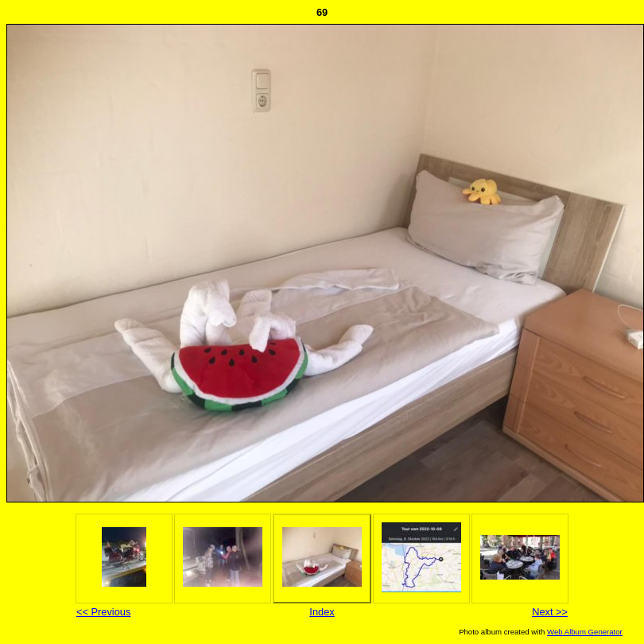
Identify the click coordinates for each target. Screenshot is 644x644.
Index (322, 612)
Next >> (550, 612)
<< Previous (103, 612)
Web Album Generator (585, 632)
